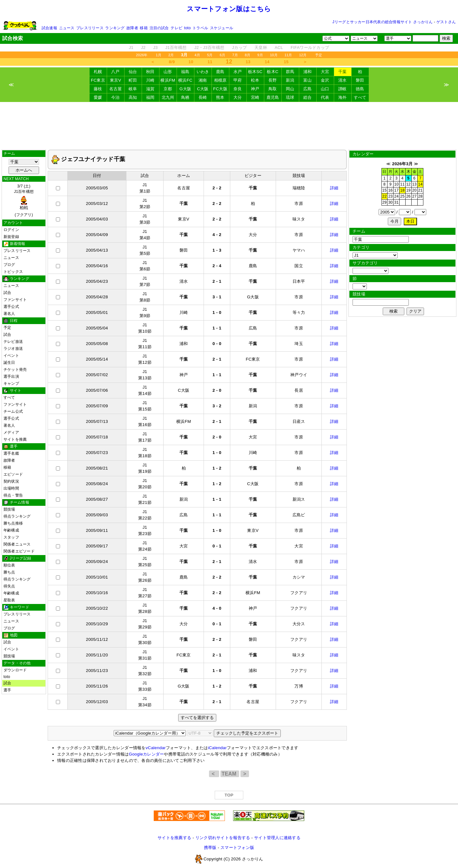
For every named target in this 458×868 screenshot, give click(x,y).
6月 (223, 55)
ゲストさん (446, 22)
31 (396, 202)
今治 (115, 97)
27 (414, 196)
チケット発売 (15, 370)
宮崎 (255, 97)
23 (390, 196)
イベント (11, 356)
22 (385, 196)
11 (210, 62)
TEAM (230, 774)
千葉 (343, 72)
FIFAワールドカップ (310, 47)
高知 (133, 97)
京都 (168, 89)
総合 (308, 97)
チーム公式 (13, 411)
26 (408, 196)
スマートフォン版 (237, 848)
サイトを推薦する (174, 838)
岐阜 (133, 89)
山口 (325, 89)
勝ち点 (9, 572)
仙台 (133, 72)
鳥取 (273, 89)
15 (286, 62)
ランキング (115, 28)
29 (385, 202)
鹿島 (220, 72)
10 (191, 62)
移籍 (144, 28)
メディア (11, 432)
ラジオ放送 (13, 349)
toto (188, 28)
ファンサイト (15, 300)
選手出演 (11, 376)
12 (408, 184)
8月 (248, 55)
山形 (168, 72)
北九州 (168, 97)
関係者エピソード (19, 551)
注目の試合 (159, 28)
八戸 (115, 72)
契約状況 (11, 481)
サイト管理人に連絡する (277, 838)
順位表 (9, 565)
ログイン (11, 230)
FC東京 (98, 80)
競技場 (9, 509)
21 (421, 190)
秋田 (150, 72)
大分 (238, 97)
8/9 (172, 62)
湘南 (203, 80)
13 (248, 62)
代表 (325, 97)
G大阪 (185, 89)
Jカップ (240, 47)
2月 (171, 55)
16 (390, 190)
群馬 (290, 72)
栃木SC (255, 72)
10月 (274, 55)
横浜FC (185, 80)
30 (390, 202)
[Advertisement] (229, 126)
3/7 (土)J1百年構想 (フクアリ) (24, 200)
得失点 (9, 586)
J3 (155, 47)
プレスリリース (90, 28)
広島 (308, 89)
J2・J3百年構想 (209, 47)
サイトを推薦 (15, 439)
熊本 (220, 97)
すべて (360, 97)
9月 (260, 55)
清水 (343, 80)
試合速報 (49, 28)
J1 (131, 47)
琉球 (290, 97)
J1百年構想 (176, 47)
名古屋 (116, 89)
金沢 (325, 80)
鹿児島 (273, 97)
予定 (319, 55)
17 (396, 190)
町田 (133, 80)
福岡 (150, 97)
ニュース (67, 28)
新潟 (290, 80)
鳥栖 (185, 97)
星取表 (9, 600)
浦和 (308, 72)
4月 (198, 55)
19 (408, 190)
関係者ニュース (17, 544)
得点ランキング (17, 516)
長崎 (203, 97)
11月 (288, 55)
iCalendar (217, 748)
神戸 (255, 89)
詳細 (334, 188)
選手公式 (11, 307)
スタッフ (11, 537)
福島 (185, 72)
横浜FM (168, 80)
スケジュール (222, 28)
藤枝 (98, 89)
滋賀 (150, 89)
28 (421, 196)
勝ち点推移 (13, 523)
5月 (210, 55)
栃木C (273, 72)
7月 (235, 55)
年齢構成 (11, 530)
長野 (273, 80)
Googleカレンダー (147, 754)
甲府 (238, 80)
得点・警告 (13, 495)
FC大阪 (220, 89)
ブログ (9, 265)
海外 (343, 97)
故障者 (132, 28)
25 (402, 196)
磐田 (360, 80)
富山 (308, 80)
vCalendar (156, 748)
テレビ (176, 28)
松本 (255, 80)
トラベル (200, 28)
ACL (279, 47)
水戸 (238, 72)
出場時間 (11, 488)
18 (402, 190)
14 (267, 62)
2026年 (142, 55)
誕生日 (9, 363)
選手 (7, 690)
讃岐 (343, 89)
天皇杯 (261, 47)
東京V (116, 80)
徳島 (360, 89)
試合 (7, 293)
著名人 (9, 314)
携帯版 (210, 848)
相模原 (220, 80)
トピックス (13, 272)
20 (414, 190)
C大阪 (203, 89)
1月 (159, 55)
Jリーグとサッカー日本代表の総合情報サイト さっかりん (383, 22)
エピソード (13, 474)
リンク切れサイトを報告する (223, 838)
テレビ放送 (13, 342)
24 (396, 196)
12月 (303, 55)
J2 (143, 47)
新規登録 (11, 237)
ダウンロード (15, 670)
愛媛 (98, 97)
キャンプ (11, 383)
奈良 (238, 89)
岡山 (290, 89)
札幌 (98, 72)
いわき (203, 72)
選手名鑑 (11, 453)
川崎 (150, 80)
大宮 (325, 72)
